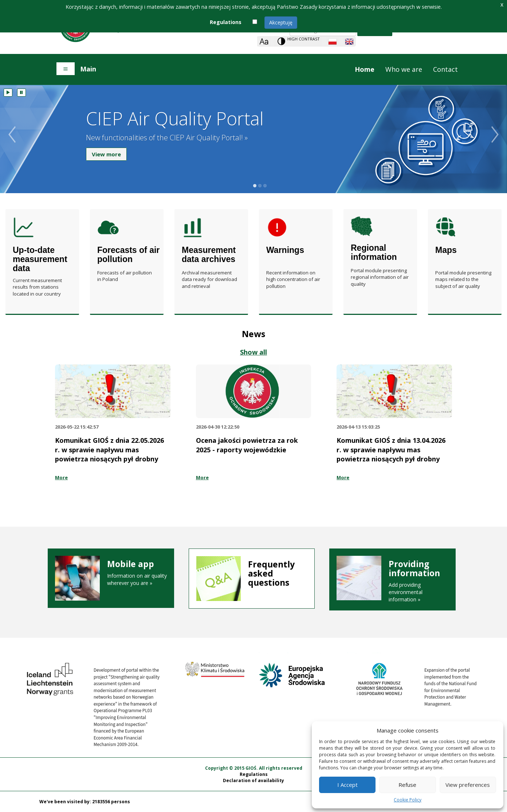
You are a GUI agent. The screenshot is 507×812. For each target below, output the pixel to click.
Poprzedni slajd (8, 144)
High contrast (304, 39)
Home (365, 69)
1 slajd (255, 186)
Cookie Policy (408, 800)
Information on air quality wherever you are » (111, 573)
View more (106, 156)
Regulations (254, 774)
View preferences (468, 785)
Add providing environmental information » (392, 581)
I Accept (347, 785)
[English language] (349, 42)
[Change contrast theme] (298, 41)
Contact (445, 69)
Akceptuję (281, 22)
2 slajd (260, 186)
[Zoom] (264, 41)
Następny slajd (499, 144)
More (61, 477)
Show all (253, 352)
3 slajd (265, 186)
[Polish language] (333, 42)
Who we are (404, 69)
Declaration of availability (253, 780)
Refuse (407, 785)
